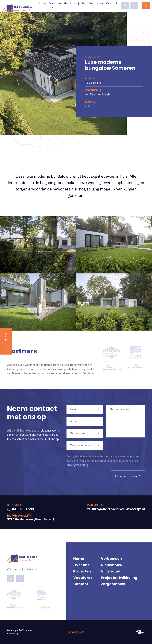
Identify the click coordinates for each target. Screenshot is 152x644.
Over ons (52, 5)
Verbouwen (111, 559)
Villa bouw (110, 571)
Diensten (64, 3)
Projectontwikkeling (119, 578)
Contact (112, 3)
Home (42, 3)
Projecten (80, 3)
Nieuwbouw (112, 565)
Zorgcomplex (113, 584)
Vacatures (6, 339)
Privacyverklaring (76, 632)
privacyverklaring (77, 465)
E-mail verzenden (126, 476)
